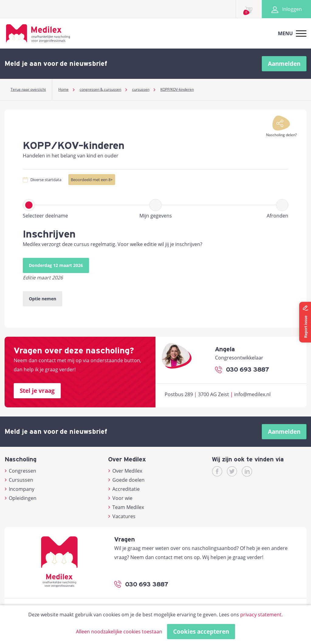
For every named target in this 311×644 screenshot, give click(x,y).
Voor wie (120, 498)
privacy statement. (261, 615)
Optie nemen (43, 299)
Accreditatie (124, 489)
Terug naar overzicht (28, 89)
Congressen (20, 471)
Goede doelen (126, 480)
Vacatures (122, 516)
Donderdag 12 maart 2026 (56, 265)
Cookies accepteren (201, 632)
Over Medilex (125, 471)
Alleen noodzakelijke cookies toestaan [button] (119, 632)
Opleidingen (21, 498)
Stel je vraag (37, 391)
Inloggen (286, 9)
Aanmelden (284, 64)
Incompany (19, 489)
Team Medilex (126, 507)
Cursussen (19, 480)
